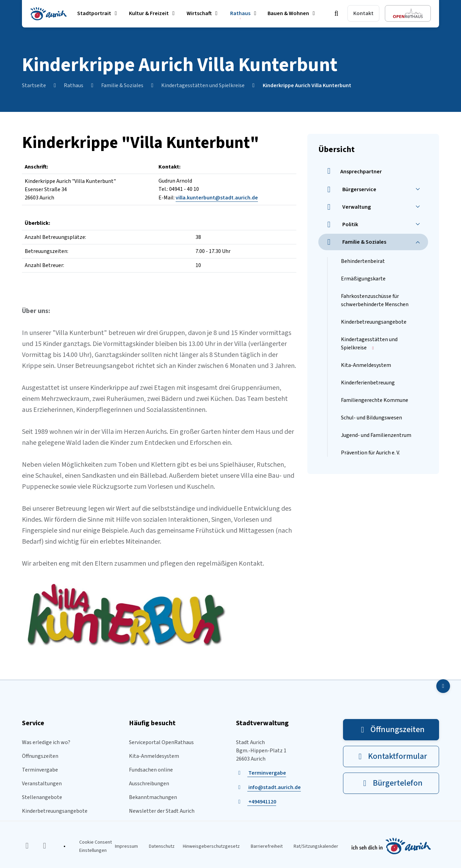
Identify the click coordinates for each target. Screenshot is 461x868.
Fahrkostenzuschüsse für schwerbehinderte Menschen (375, 300)
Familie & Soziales (122, 85)
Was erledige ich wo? (46, 742)
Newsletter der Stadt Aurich (162, 811)
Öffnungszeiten (40, 756)
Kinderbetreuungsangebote (374, 322)
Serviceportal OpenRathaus (161, 742)
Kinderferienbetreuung (368, 383)
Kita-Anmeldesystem (366, 365)
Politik (341, 224)
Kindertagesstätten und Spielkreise (203, 85)
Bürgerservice (350, 189)
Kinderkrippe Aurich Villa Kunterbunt (307, 85)
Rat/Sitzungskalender (316, 846)
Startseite (34, 85)
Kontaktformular (391, 756)
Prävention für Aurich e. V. (370, 453)
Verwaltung (347, 207)
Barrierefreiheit (267, 846)
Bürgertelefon (391, 783)
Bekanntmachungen (153, 797)
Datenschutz (162, 846)
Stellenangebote (42, 797)
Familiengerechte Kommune (375, 400)
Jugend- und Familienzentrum (376, 435)
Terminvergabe (40, 770)
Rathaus (74, 85)
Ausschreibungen (149, 784)
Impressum (126, 846)
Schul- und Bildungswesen (371, 418)
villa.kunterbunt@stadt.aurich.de (217, 198)
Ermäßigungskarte (363, 279)
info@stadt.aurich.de (274, 787)
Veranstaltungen (42, 784)
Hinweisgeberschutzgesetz (211, 846)
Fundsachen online (151, 770)
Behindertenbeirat (363, 261)
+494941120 (262, 802)
